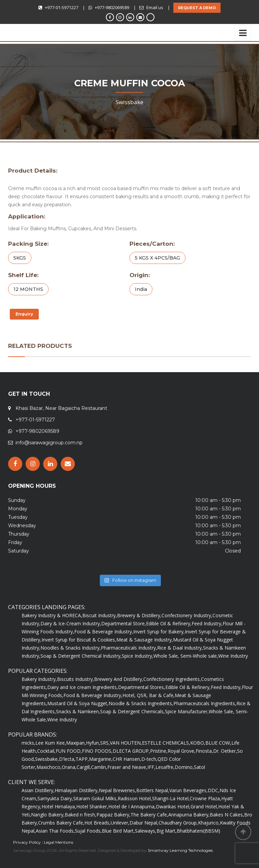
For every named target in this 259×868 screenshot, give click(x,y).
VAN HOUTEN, (126, 743)
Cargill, (84, 767)
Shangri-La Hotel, (171, 798)
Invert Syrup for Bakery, (159, 632)
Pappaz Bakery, (113, 815)
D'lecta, (67, 759)
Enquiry (24, 314)
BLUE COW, (218, 743)
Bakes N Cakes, (227, 815)
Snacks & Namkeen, (78, 711)
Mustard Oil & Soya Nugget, (78, 703)
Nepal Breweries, (118, 790)
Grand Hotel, (204, 806)
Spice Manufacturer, (187, 711)
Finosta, (204, 751)
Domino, (184, 767)
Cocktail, (46, 751)
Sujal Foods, (88, 831)
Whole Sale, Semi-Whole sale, (186, 656)
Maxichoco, (49, 767)
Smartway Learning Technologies (180, 850)
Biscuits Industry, (76, 679)
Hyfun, (93, 743)
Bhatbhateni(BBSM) (198, 831)
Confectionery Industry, (187, 615)
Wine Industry (233, 656)
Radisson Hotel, (135, 798)
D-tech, (149, 759)
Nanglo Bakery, (48, 815)
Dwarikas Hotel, (173, 806)
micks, (28, 743)
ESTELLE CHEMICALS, (166, 743)
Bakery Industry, (39, 679)
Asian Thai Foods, (55, 831)
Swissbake (129, 102)
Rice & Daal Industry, (180, 648)
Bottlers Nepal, (153, 790)
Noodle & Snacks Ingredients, (141, 703)
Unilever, (120, 823)
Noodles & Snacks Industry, (71, 648)
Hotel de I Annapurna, (132, 806)
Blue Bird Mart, (118, 831)
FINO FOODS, (97, 751)
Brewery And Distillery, (119, 679)
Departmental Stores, (142, 687)
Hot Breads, (97, 823)
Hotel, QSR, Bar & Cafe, (149, 695)
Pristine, (159, 751)
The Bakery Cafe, (149, 815)
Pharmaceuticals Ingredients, (205, 703)
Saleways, (146, 831)
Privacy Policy (27, 842)
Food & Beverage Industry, (104, 632)
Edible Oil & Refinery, (169, 623)
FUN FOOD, (69, 751)
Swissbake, (47, 759)
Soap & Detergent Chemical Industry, (81, 656)
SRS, (105, 743)
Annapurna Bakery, (189, 815)
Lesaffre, (165, 767)
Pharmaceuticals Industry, (129, 648)
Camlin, (99, 767)
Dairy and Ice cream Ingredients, (83, 687)
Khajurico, (209, 823)
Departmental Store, (124, 623)
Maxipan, (76, 743)
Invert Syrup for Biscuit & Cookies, (79, 640)
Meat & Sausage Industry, (145, 640)
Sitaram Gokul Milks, (95, 798)
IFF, (151, 767)
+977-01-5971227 (62, 7)
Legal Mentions (59, 842)
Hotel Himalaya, (59, 806)
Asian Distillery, (38, 790)
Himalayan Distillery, (77, 790)
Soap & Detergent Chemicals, (133, 711)
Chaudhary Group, (178, 823)
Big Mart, (167, 831)
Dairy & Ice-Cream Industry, (71, 623)
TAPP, (82, 759)
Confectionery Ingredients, (172, 679)
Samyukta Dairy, (55, 798)
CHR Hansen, (127, 759)
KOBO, (198, 743)
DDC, (214, 790)
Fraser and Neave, (127, 767)
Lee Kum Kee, (51, 743)
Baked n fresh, (81, 815)
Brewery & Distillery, (139, 615)
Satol (199, 767)
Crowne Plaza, (206, 798)
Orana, (69, 767)
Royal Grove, (182, 751)
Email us (155, 7)
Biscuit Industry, (100, 615)
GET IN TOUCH (29, 394)
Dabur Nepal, (144, 823)
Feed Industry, (207, 623)
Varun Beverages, (189, 790)
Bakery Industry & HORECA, (52, 615)
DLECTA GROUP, (131, 751)
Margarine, (101, 759)
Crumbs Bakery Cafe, (61, 823)
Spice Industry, (138, 656)
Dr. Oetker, (225, 751)
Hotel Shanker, (92, 806)
